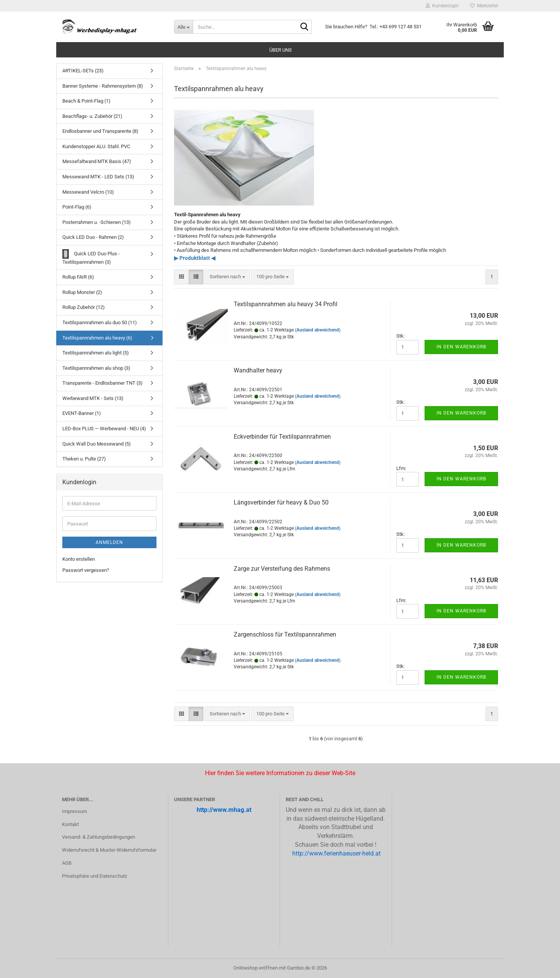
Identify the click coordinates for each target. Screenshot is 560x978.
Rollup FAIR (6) (78, 277)
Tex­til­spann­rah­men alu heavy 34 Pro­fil (286, 304)
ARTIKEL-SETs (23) (83, 71)
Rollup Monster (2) (82, 292)
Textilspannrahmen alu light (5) (96, 353)
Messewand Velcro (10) (88, 192)
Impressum (74, 811)
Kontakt (70, 824)
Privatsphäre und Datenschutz (94, 876)
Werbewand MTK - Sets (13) (93, 398)
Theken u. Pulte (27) (84, 459)
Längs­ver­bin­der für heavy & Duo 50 (281, 502)
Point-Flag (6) (77, 207)
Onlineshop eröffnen (256, 968)
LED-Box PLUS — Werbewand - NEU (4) (104, 429)
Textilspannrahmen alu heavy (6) (97, 338)
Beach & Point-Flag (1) (86, 101)
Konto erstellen (79, 559)
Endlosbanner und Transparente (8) (100, 131)
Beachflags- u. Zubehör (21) (92, 116)
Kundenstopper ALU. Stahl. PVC (96, 146)
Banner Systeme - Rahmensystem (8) (103, 86)
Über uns (281, 50)
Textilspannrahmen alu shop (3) (96, 368)
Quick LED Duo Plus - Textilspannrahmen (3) (91, 257)
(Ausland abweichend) (318, 330)
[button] (182, 277)
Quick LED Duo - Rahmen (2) (93, 237)
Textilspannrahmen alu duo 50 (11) (100, 322)
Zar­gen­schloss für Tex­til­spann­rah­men (285, 634)
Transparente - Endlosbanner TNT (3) (103, 383)
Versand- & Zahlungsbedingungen (98, 837)
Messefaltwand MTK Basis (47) (97, 161)
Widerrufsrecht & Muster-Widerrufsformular (109, 850)
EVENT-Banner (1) (82, 413)
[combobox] (227, 277)
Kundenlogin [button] (442, 6)
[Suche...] (183, 27)
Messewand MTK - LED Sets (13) (98, 177)
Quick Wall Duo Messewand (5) (97, 444)
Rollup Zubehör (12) (84, 307)
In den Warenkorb (461, 347)
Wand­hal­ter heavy (258, 370)
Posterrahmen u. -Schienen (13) (97, 222)
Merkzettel (484, 6)
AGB (67, 863)
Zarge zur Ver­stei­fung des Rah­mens (282, 569)
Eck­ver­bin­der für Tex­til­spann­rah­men (282, 437)
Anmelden (109, 542)
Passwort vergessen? (86, 570)
